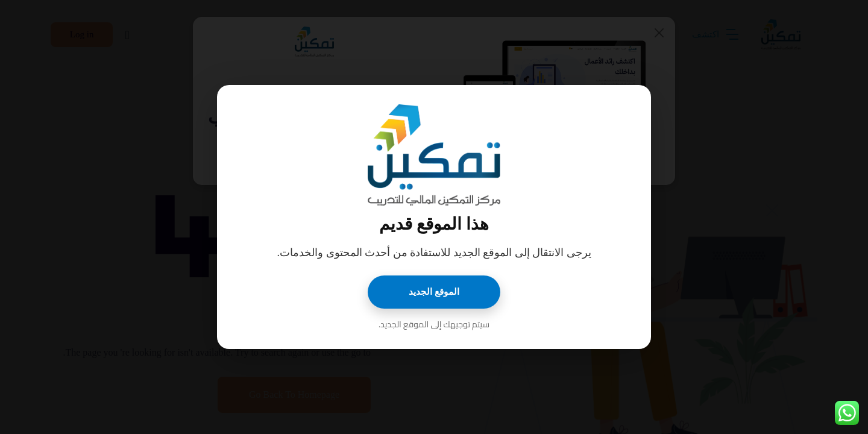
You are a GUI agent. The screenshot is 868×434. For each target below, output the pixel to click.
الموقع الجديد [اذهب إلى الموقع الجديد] (434, 292)
